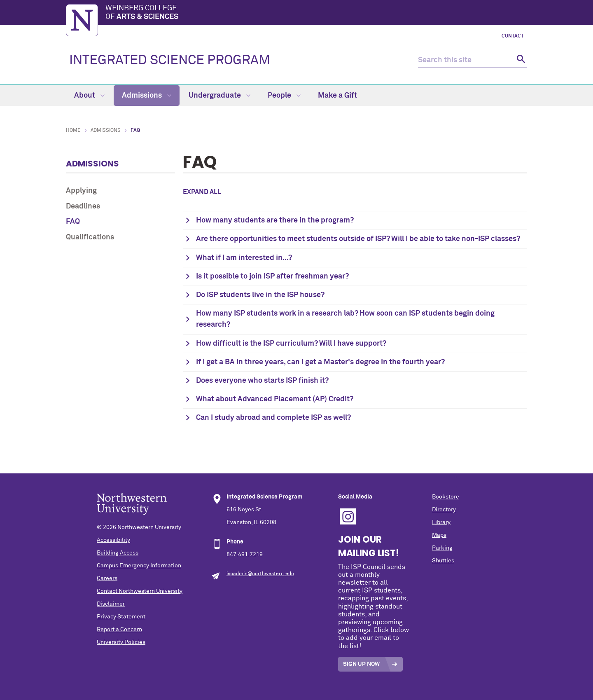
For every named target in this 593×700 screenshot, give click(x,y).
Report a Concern (119, 630)
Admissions (147, 96)
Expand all (202, 192)
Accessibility (113, 540)
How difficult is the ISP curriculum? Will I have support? (291, 344)
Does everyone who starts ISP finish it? (262, 381)
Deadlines (83, 206)
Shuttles (443, 561)
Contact (513, 36)
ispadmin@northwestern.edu (260, 574)
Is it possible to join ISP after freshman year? (272, 276)
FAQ (73, 222)
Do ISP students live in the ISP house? (260, 295)
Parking (442, 548)
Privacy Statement (121, 617)
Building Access (118, 553)
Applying (81, 191)
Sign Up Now (361, 664)
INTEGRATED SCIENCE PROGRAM (170, 61)
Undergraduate (219, 96)
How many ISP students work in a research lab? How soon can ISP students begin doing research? (345, 319)
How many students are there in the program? (275, 220)
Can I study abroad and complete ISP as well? (273, 418)
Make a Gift (337, 96)
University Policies (121, 642)
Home (73, 131)
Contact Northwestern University (140, 591)
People (284, 96)
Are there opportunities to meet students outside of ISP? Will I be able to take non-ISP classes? (358, 239)
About (89, 96)
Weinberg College (316, 13)
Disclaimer (111, 604)
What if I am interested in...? (244, 258)
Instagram (348, 516)
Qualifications (90, 237)
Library (441, 522)
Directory (444, 510)
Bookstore (446, 497)
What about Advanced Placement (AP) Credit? (275, 399)
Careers (107, 578)
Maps (439, 535)
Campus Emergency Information (139, 566)
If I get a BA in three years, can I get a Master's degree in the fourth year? (320, 362)
